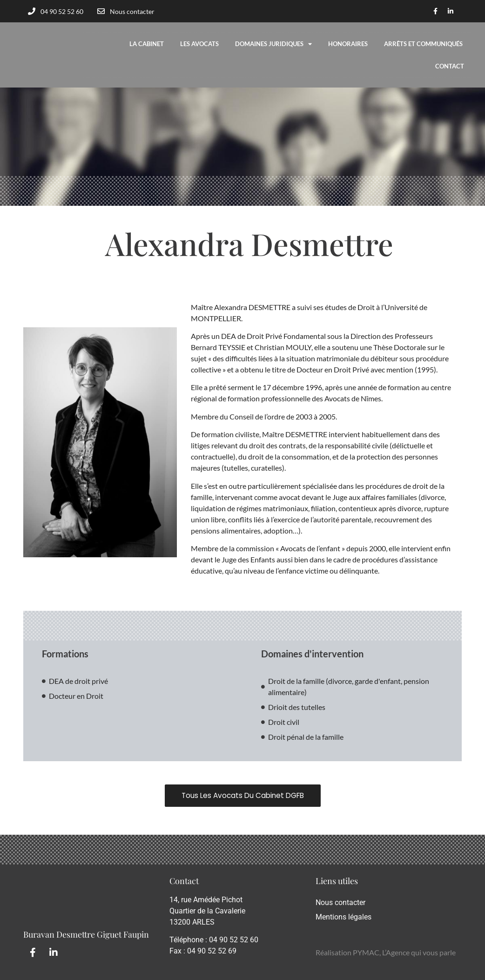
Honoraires (348, 44)
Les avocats (199, 44)
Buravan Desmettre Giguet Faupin (86, 934)
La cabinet (147, 44)
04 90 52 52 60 (234, 940)
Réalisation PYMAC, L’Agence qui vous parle (386, 952)
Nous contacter (340, 902)
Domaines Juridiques (273, 44)
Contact (450, 66)
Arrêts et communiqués (423, 44)
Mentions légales (344, 917)
